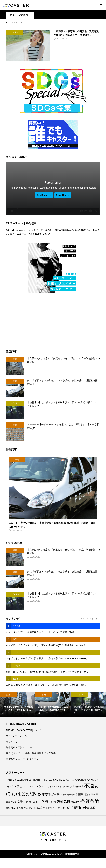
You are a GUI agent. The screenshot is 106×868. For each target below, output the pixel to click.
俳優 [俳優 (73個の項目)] (64, 795)
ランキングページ (89, 619)
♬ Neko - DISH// (41, 234)
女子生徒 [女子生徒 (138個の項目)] (23, 802)
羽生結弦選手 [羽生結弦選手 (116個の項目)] (65, 808)
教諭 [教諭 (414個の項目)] (95, 801)
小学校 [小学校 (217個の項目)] (43, 801)
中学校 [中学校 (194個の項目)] (47, 794)
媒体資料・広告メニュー (19, 747)
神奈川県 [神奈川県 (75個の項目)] (28, 808)
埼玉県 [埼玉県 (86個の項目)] (95, 795)
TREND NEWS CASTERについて (24, 730)
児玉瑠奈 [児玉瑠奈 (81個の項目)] (71, 795)
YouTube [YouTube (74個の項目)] (70, 780)
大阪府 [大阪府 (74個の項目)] (14, 802)
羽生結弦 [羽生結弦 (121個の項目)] (37, 808)
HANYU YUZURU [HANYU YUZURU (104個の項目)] (15, 780)
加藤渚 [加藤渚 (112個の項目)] (80, 794)
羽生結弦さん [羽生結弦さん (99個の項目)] (50, 808)
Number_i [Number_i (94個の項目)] (38, 780)
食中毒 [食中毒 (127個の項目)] (86, 808)
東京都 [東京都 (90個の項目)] (20, 808)
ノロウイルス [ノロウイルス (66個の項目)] (50, 787)
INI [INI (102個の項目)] (27, 780)
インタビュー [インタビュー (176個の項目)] (19, 786)
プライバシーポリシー (18, 736)
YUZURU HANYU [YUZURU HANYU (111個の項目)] (84, 780)
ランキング (12, 742)
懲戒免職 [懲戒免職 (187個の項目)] (63, 801)
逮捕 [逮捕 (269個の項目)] (77, 807)
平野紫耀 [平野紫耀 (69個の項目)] (53, 802)
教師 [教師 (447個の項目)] (86, 801)
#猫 (30, 234)
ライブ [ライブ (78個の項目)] (69, 787)
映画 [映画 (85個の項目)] (8, 808)
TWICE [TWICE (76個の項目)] (62, 780)
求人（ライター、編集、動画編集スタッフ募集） (32, 753)
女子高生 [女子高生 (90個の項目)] (33, 802)
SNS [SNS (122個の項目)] (56, 780)
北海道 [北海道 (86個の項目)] (87, 795)
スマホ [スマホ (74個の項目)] (32, 787)
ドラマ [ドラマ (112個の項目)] (40, 786)
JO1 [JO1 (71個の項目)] (31, 780)
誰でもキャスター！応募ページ (22, 759)
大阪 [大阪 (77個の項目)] (8, 802)
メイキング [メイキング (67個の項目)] (61, 787)
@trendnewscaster (16, 230)
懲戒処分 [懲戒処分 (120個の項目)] (76, 802)
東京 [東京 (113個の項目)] (13, 808)
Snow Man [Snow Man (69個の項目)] (48, 780)
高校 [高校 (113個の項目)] (93, 808)
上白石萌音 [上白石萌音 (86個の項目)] (78, 787)
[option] (18, 705)
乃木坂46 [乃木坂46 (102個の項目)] (57, 794)
